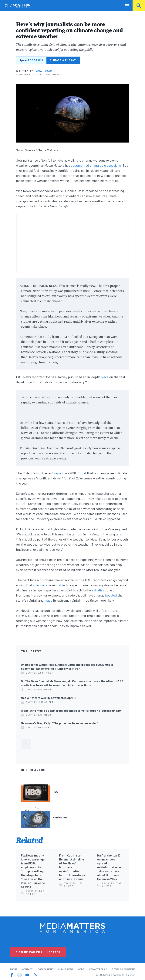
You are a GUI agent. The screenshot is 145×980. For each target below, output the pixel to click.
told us (60, 585)
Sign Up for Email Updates (38, 952)
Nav (125, 6)
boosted (111, 595)
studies (99, 590)
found (82, 473)
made (48, 600)
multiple (100, 165)
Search (139, 6)
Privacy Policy (98, 969)
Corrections (46, 969)
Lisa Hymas (44, 71)
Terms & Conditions (124, 969)
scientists (40, 585)
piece (105, 377)
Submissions (66, 969)
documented (80, 165)
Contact (27, 969)
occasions (114, 165)
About (14, 969)
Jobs (81, 969)
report (59, 473)
